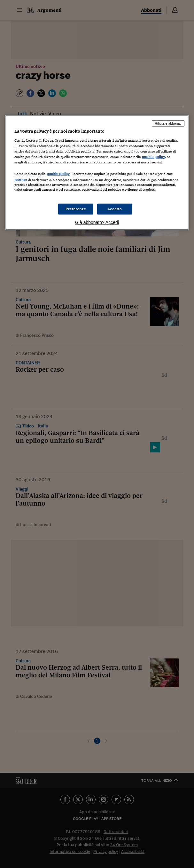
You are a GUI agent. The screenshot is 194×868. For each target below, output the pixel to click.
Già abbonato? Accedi (97, 222)
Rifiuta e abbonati (168, 123)
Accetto (115, 209)
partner (21, 180)
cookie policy (153, 157)
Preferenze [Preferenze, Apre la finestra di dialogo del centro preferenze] (76, 209)
